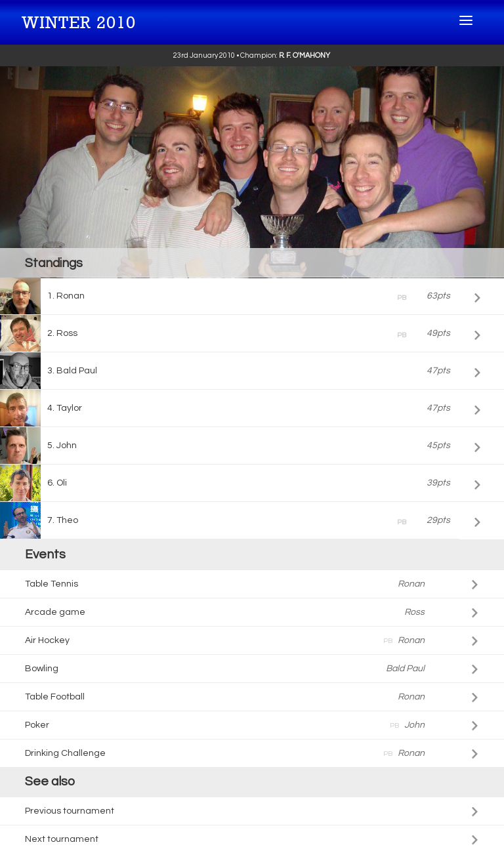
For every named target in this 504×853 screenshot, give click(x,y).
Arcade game (224, 612)
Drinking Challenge (224, 753)
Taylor (253, 408)
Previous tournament (70, 811)
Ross (253, 335)
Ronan (253, 298)
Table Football (224, 697)
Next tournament (62, 839)
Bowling (224, 669)
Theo (253, 522)
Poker (224, 725)
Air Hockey (224, 640)
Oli (253, 483)
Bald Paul (253, 371)
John (253, 446)
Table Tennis (224, 584)
